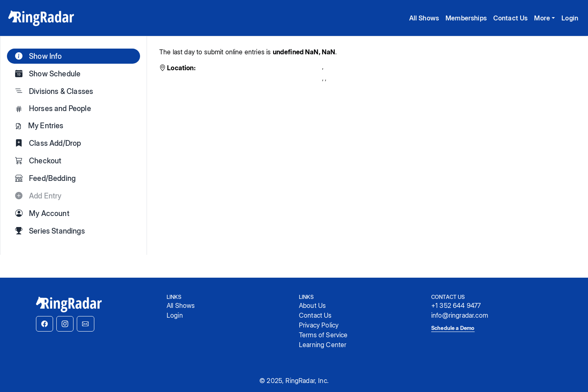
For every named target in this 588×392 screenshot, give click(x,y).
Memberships (466, 18)
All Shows (424, 18)
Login (570, 18)
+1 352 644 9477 (456, 305)
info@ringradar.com (460, 315)
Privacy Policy (319, 325)
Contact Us (511, 18)
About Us (312, 305)
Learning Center (323, 345)
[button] (45, 324)
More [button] (542, 18)
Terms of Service (323, 335)
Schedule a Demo (453, 328)
